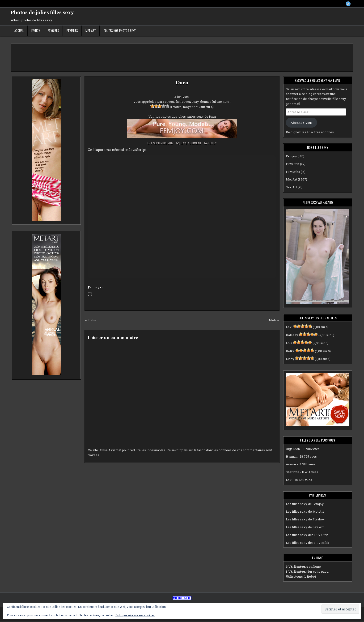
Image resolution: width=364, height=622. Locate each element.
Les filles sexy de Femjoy (305, 504)
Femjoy (36, 31)
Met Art (91, 31)
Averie (291, 465)
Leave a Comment (191, 144)
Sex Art (291, 188)
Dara (182, 83)
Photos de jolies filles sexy (42, 13)
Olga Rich (293, 449)
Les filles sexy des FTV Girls (307, 535)
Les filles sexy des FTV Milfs (307, 543)
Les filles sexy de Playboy (305, 520)
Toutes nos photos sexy (120, 31)
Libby (290, 360)
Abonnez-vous (302, 123)
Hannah (292, 457)
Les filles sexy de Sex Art (305, 528)
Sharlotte (293, 472)
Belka (290, 352)
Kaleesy (292, 335)
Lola (289, 343)
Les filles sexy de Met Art (305, 512)
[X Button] (348, 4)
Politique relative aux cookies (135, 615)
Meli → (274, 321)
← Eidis (90, 321)
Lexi (289, 327)
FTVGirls (53, 31)
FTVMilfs (72, 31)
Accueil (19, 31)
